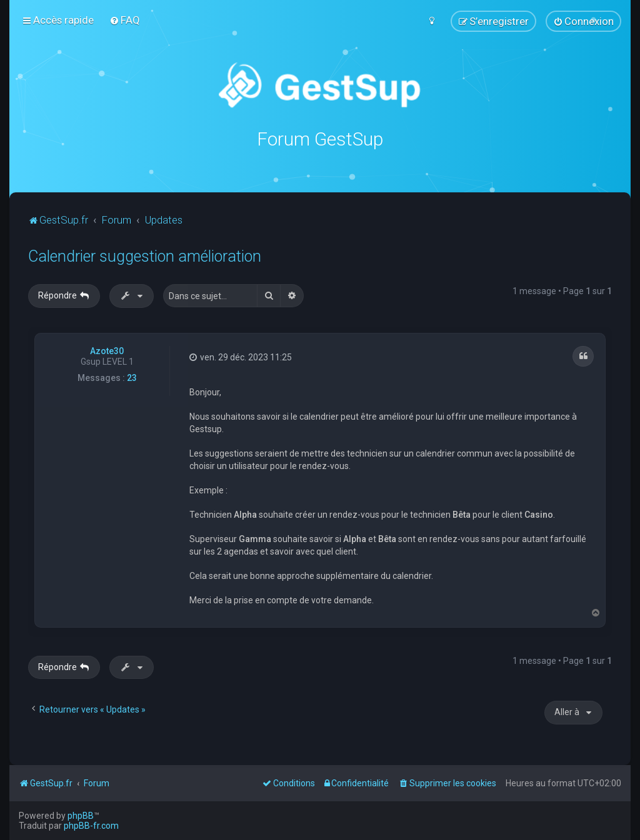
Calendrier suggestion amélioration (145, 256)
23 (132, 377)
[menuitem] (125, 20)
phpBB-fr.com (91, 826)
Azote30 (107, 350)
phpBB (81, 816)
